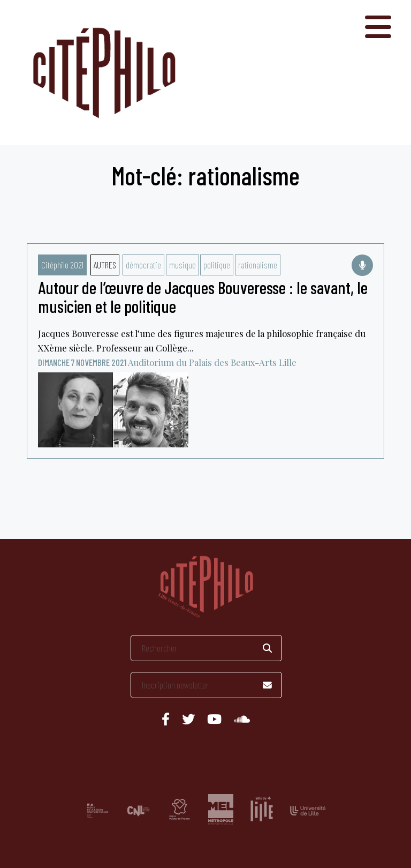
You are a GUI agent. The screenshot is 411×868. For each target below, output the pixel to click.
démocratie (143, 265)
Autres (105, 265)
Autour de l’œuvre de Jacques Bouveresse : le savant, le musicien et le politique (203, 297)
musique (182, 265)
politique (217, 265)
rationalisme (258, 265)
